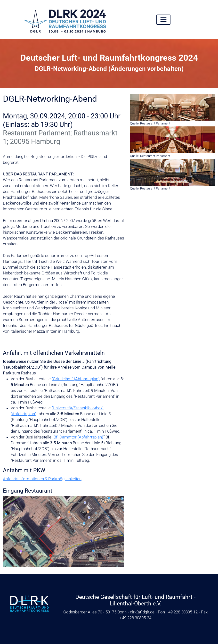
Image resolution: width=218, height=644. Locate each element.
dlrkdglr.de (142, 612)
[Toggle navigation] (163, 20)
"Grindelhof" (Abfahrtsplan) (76, 379)
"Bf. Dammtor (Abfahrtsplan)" (78, 437)
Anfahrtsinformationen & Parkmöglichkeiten (42, 479)
